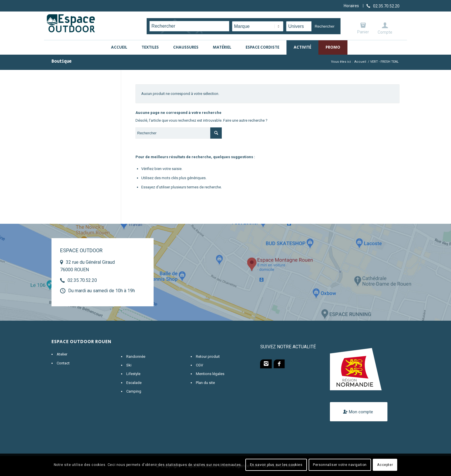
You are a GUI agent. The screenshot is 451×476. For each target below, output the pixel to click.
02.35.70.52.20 (82, 280)
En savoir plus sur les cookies (276, 465)
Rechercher (325, 26)
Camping (134, 391)
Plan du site (205, 383)
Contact (63, 363)
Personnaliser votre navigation (340, 465)
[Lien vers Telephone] (383, 6)
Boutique (62, 61)
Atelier (62, 354)
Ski (129, 365)
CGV (199, 365)
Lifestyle (133, 374)
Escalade (134, 383)
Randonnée (136, 356)
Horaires (351, 6)
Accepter (385, 465)
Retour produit (208, 356)
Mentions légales (210, 374)
